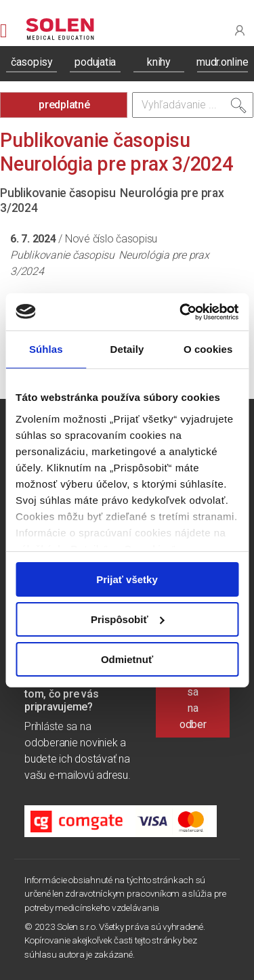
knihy (159, 62)
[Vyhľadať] (238, 108)
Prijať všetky (127, 579)
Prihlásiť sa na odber (193, 700)
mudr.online (222, 62)
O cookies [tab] (208, 349)
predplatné (64, 105)
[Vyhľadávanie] (193, 105)
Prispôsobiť (128, 619)
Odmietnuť (127, 659)
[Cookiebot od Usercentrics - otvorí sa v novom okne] (181, 312)
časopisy (32, 62)
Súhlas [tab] (46, 349)
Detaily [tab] (127, 349)
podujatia (95, 62)
